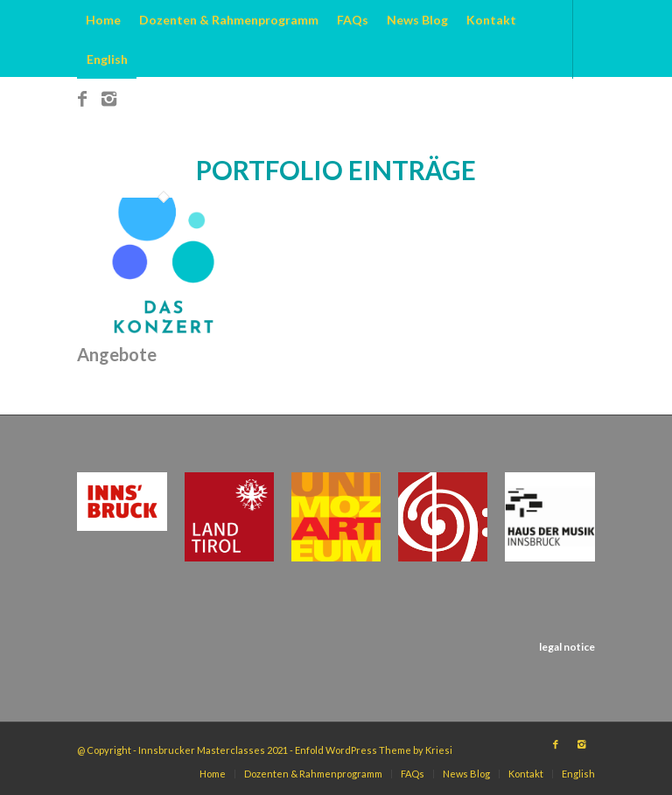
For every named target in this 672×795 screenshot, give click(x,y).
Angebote (117, 354)
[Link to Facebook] (82, 98)
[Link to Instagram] (108, 98)
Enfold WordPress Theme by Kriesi (374, 750)
